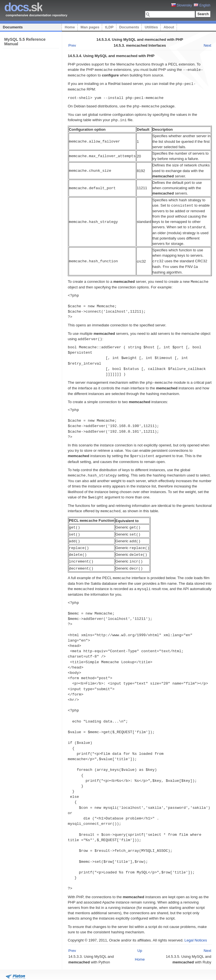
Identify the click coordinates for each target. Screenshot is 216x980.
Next (207, 45)
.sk (23, 7)
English (202, 5)
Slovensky (182, 5)
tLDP (109, 27)
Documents (13, 27)
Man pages (90, 27)
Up (140, 943)
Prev (72, 45)
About (169, 27)
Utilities (151, 27)
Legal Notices (196, 933)
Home (70, 27)
